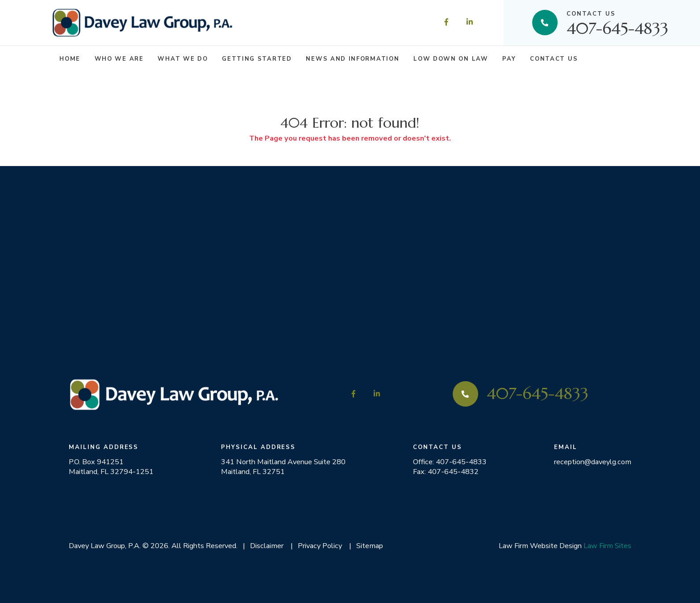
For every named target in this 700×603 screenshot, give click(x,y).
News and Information (352, 59)
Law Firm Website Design (540, 546)
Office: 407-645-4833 (450, 462)
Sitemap (370, 546)
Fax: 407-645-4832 (446, 472)
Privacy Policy (320, 546)
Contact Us (554, 59)
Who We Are (119, 59)
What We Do (183, 59)
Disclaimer (267, 546)
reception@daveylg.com (593, 462)
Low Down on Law (451, 59)
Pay (509, 59)
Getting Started (257, 59)
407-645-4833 (617, 23)
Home (70, 59)
